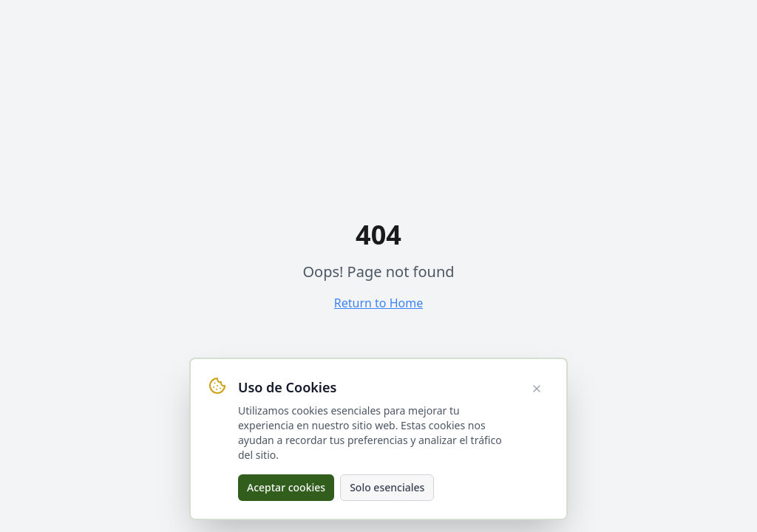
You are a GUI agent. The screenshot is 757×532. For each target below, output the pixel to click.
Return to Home (378, 303)
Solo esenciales (387, 487)
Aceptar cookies (286, 487)
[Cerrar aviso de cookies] (537, 389)
